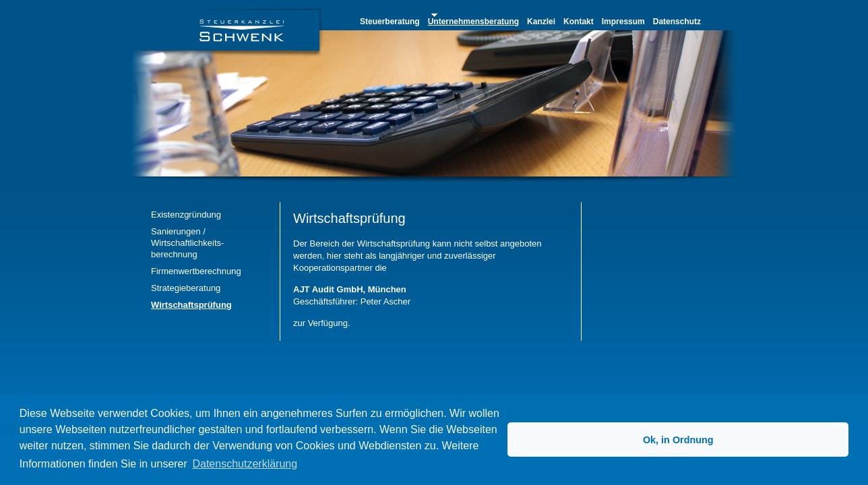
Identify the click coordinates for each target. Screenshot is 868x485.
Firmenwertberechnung (196, 271)
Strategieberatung (186, 288)
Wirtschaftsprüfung (191, 305)
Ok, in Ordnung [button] (678, 440)
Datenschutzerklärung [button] (245, 464)
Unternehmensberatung (473, 22)
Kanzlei (541, 22)
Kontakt (579, 22)
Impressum (623, 22)
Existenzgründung (186, 215)
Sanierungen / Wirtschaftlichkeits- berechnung (187, 243)
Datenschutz (677, 22)
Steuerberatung (390, 22)
